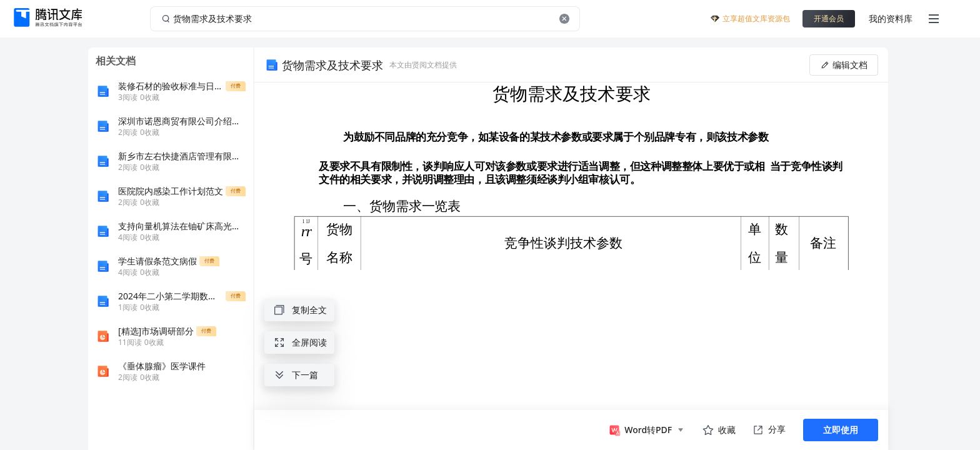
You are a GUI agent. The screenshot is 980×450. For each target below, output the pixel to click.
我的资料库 (891, 18)
